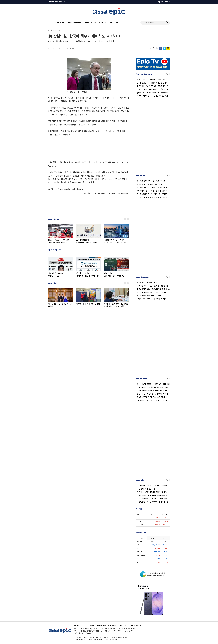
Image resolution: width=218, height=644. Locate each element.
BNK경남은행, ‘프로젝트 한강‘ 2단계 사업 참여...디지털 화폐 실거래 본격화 (153, 387)
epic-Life (114, 23)
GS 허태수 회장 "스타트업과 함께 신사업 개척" (152, 191)
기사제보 (167, 2)
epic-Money (90, 23)
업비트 (153, 538)
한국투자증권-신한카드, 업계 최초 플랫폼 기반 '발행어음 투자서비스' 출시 (153, 391)
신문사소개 (77, 626)
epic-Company (74, 23)
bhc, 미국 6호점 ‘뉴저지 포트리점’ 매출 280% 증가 (153, 499)
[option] (62, 234)
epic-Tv (103, 23)
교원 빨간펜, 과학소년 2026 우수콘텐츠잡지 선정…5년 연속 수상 (153, 502)
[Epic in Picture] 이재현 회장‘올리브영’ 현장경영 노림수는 (59, 241)
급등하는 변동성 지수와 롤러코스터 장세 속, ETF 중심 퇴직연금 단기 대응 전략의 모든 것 (153, 89)
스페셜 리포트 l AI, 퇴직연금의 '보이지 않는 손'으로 (153, 80)
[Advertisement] (89, 148)
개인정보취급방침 (101, 626)
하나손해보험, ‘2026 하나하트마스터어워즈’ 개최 (153, 384)
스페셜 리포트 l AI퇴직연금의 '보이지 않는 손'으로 (87, 241)
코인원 (164, 538)
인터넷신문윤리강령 (137, 626)
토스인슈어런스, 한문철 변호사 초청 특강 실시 (152, 397)
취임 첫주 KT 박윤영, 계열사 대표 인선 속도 (151, 181)
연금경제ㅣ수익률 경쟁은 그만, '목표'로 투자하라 (153, 86)
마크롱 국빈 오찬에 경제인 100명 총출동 (60, 305)
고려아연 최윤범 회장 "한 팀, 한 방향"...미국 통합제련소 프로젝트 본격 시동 (153, 197)
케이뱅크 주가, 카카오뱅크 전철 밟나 (88, 305)
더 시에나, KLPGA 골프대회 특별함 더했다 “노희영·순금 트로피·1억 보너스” (153, 492)
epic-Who (60, 23)
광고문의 (92, 626)
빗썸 (142, 538)
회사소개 (161, 2)
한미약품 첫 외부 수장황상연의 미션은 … (56, 275)
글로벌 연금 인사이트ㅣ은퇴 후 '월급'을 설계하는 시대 (153, 83)
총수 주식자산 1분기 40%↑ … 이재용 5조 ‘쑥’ (152, 188)
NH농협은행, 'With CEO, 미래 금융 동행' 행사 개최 (153, 400)
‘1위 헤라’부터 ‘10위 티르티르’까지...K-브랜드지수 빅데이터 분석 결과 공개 (153, 299)
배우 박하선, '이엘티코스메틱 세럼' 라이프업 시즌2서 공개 (153, 486)
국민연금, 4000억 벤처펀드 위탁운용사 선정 (152, 292)
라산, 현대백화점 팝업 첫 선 (146, 489)
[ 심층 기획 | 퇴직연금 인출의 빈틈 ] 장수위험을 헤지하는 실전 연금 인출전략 (153, 93)
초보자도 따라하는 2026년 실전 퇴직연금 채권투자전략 (153, 96)
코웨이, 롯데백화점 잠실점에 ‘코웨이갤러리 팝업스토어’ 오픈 (153, 495)
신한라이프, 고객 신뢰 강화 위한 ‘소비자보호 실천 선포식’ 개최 (153, 394)
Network (58, 30)
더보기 (168, 74)
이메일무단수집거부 (124, 626)
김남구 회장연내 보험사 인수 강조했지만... (115, 275)
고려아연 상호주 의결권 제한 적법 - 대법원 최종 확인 (153, 286)
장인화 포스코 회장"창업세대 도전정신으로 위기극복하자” (89, 275)
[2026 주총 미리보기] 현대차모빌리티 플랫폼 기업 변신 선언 (115, 241)
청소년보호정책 (112, 626)
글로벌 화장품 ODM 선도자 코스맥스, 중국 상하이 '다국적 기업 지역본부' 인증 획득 (153, 289)
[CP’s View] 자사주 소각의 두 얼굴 (149, 283)
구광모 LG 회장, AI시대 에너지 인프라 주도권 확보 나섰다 (153, 194)
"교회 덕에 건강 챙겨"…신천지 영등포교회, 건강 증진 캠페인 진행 (116, 305)
